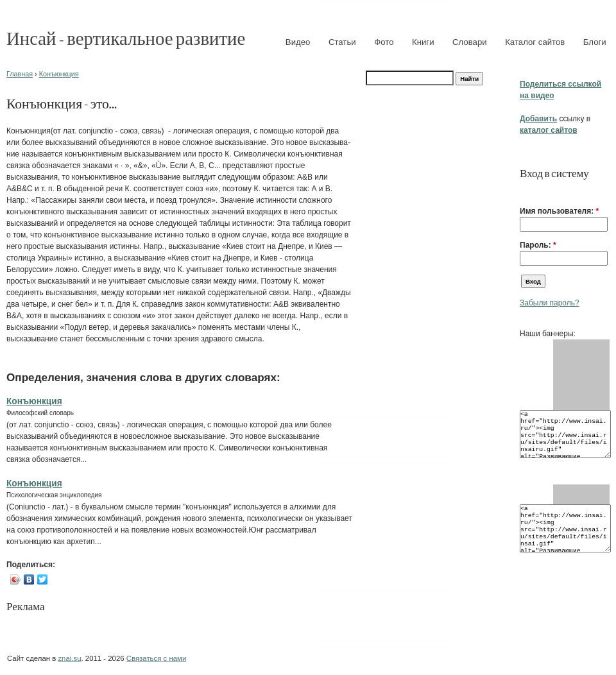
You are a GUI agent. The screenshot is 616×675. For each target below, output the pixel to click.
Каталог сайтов (535, 42)
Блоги (595, 42)
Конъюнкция (59, 74)
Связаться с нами (156, 658)
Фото (384, 42)
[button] (525, 191)
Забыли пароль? (550, 303)
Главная (20, 74)
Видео (298, 42)
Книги (423, 42)
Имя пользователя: (559, 211)
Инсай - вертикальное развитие (126, 38)
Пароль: (538, 245)
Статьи (342, 42)
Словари (470, 42)
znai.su (69, 658)
